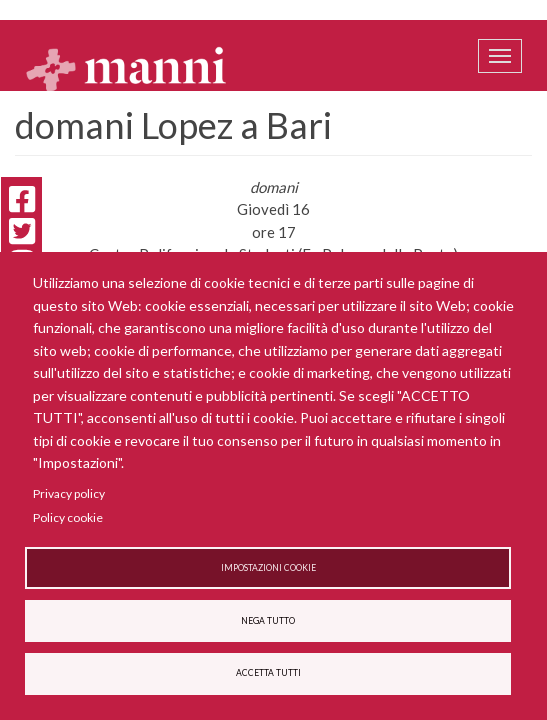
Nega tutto (268, 621)
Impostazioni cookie (268, 568)
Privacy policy (69, 493)
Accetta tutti (268, 673)
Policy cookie (68, 517)
